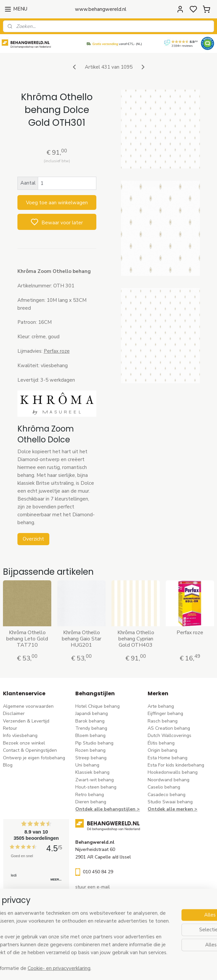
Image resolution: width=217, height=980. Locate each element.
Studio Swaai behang (170, 802)
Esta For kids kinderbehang (176, 765)
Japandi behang (92, 713)
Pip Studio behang (94, 743)
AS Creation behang (169, 728)
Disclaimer (14, 713)
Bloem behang (90, 735)
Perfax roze (57, 351)
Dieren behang (91, 802)
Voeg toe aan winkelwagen (57, 203)
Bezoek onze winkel (24, 743)
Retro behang (90, 795)
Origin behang (162, 750)
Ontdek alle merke (169, 809)
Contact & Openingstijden (30, 750)
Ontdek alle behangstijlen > (108, 809)
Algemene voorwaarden (28, 706)
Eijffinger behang (165, 713)
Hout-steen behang (96, 787)
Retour (10, 728)
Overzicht (33, 539)
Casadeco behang (167, 795)
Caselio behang (164, 787)
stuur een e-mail (93, 887)
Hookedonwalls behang (173, 772)
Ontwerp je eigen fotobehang (34, 758)
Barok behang (90, 721)
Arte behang (161, 706)
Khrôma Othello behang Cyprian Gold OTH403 (136, 639)
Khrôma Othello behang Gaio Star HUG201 (82, 639)
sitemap (138, 968)
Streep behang (91, 758)
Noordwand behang (169, 780)
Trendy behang (91, 728)
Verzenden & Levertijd (26, 721)
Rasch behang (163, 721)
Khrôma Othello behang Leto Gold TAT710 (27, 639)
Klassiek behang (92, 772)
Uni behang (87, 765)
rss (150, 968)
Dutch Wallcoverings (169, 735)
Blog (8, 765)
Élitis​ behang (161, 743)
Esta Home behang (168, 758)
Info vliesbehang (20, 735)
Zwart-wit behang (95, 780)
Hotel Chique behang (97, 706)
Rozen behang (90, 750)
